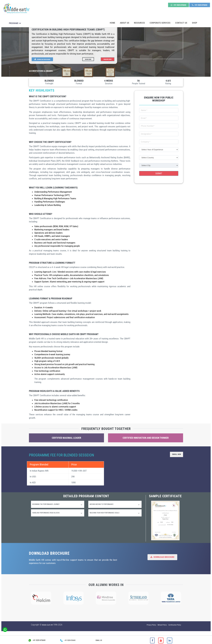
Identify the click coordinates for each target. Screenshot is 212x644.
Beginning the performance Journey (57, 506)
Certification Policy (175, 625)
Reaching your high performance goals (115, 517)
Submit (159, 174)
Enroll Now (174, 455)
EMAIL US (99, 640)
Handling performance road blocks (57, 517)
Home (112, 19)
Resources (139, 19)
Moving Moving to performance (115, 506)
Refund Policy (162, 625)
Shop (195, 19)
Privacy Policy (151, 625)
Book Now (89, 59)
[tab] (58, 505)
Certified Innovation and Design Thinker (146, 438)
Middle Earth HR (47, 625)
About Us (125, 19)
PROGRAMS (14, 19)
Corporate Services (160, 19)
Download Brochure (45, 59)
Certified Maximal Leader (66, 438)
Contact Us (181, 19)
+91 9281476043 (178, 4)
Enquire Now (106, 59)
